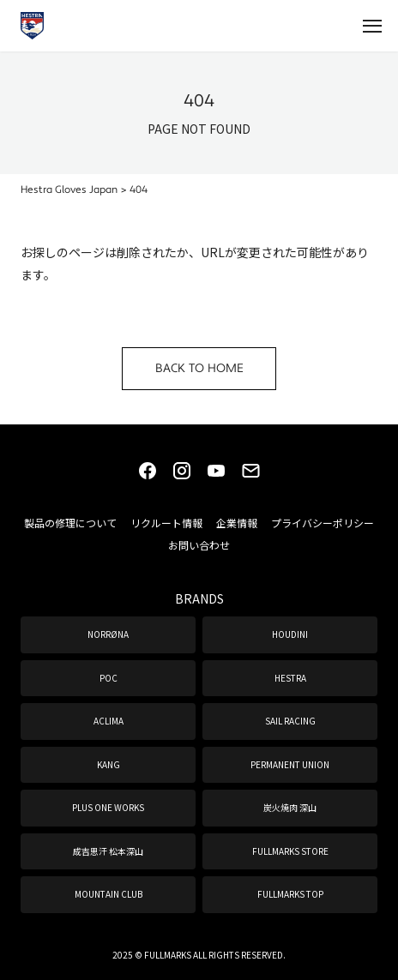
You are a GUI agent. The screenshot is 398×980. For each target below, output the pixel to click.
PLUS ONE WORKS (108, 807)
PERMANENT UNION (290, 764)
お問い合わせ (199, 545)
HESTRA (290, 678)
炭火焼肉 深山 (290, 807)
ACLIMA (109, 721)
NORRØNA (108, 634)
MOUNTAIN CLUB (109, 894)
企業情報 (237, 523)
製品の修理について (70, 523)
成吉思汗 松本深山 (108, 851)
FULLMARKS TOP (290, 894)
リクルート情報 (166, 523)
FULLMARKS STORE (290, 851)
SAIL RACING (290, 721)
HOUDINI (290, 634)
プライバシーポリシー (323, 523)
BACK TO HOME (199, 369)
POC (109, 678)
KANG (109, 764)
